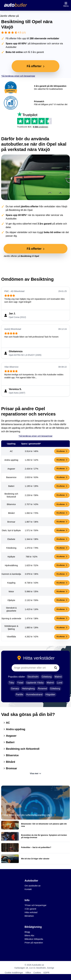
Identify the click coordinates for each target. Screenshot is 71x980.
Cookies (37, 973)
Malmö (58, 677)
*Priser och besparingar (35, 905)
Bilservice (11, 755)
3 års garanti (30, 909)
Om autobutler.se (33, 886)
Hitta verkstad (31, 912)
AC (7, 723)
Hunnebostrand (34, 694)
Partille (19, 694)
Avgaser (10, 736)
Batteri (9, 742)
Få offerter (62, 451)
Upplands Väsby (35, 683)
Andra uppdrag (14, 729)
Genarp (15, 689)
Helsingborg (28, 689)
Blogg (27, 932)
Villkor (28, 973)
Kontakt (28, 889)
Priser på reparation (34, 943)
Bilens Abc (29, 936)
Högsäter (50, 694)
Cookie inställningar (14, 973)
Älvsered (42, 689)
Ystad (20, 683)
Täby (11, 683)
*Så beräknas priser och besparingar (18, 76)
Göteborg (47, 677)
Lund (60, 683)
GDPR (46, 973)
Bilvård (9, 762)
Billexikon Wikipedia (34, 939)
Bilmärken (29, 916)
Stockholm (33, 677)
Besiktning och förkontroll (21, 749)
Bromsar (10, 768)
